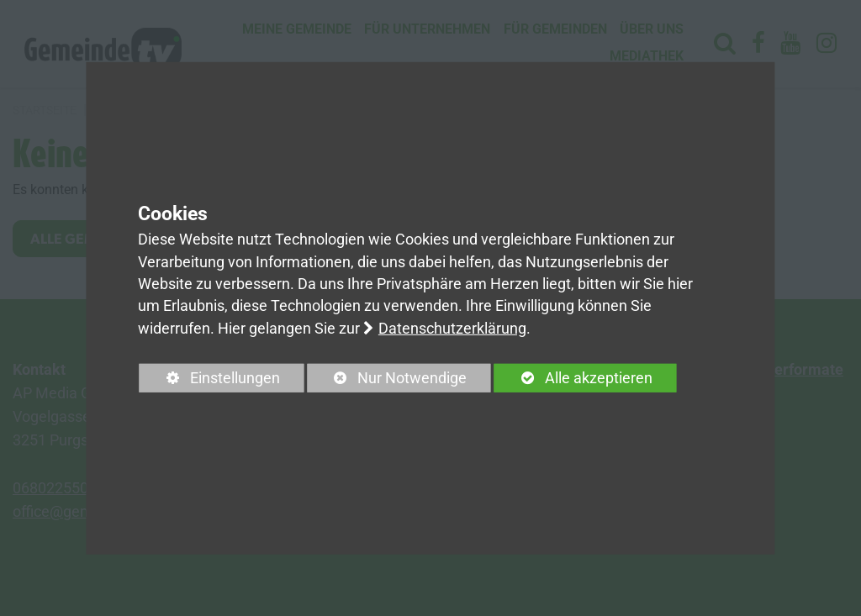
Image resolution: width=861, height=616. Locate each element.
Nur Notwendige (387, 381)
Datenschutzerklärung (452, 329)
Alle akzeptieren (573, 378)
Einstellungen (210, 381)
